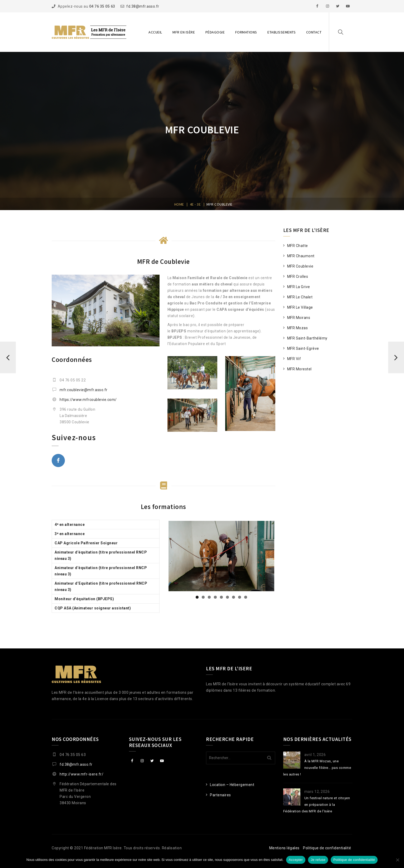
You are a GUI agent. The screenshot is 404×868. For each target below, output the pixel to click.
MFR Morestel (299, 369)
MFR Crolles (298, 277)
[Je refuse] (397, 860)
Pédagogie (215, 32)
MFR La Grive (299, 287)
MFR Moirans (299, 318)
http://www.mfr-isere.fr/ (81, 774)
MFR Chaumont (301, 256)
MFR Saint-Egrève (303, 348)
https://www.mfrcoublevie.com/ (88, 400)
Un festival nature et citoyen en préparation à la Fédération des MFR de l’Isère (317, 805)
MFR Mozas (298, 328)
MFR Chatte (298, 246)
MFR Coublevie (300, 266)
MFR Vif (294, 359)
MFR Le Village (300, 307)
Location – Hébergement (232, 785)
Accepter (296, 860)
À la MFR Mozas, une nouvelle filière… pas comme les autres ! (317, 768)
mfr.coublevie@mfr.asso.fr (84, 390)
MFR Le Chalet (300, 297)
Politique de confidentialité (327, 848)
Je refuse (318, 860)
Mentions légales (284, 848)
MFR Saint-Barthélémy (307, 338)
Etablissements (282, 32)
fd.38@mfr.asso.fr (143, 6)
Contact (314, 32)
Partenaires (220, 795)
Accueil (155, 32)
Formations (246, 32)
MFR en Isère (184, 32)
